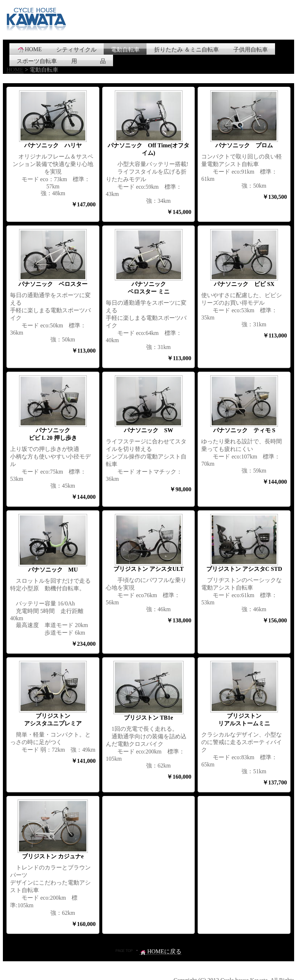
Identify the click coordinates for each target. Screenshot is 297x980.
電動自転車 (125, 50)
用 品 (89, 61)
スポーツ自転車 (37, 61)
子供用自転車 (251, 50)
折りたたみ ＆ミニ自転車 (186, 50)
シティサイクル (76, 50)
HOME (29, 49)
